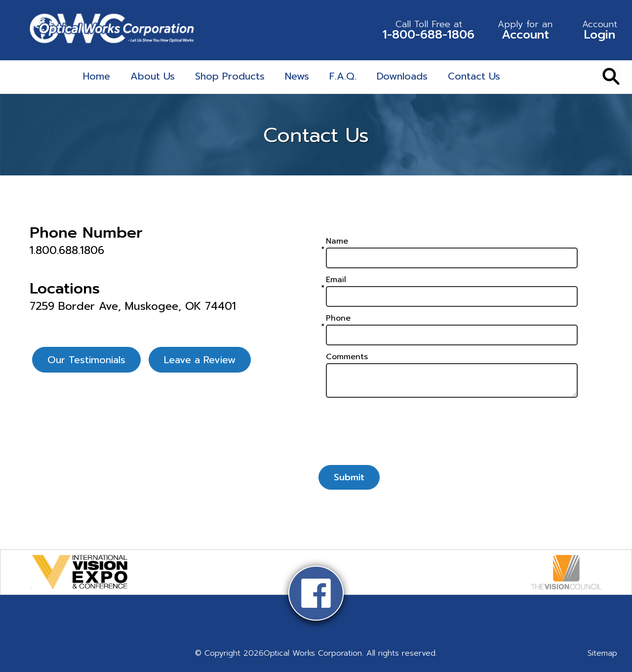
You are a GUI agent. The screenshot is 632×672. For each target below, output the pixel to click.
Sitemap (602, 653)
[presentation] (452, 436)
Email (336, 280)
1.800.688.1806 (67, 251)
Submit (349, 477)
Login (600, 30)
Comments (347, 357)
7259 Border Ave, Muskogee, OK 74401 (133, 306)
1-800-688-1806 (429, 30)
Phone (338, 318)
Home (97, 76)
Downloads (402, 76)
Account (525, 30)
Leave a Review (200, 360)
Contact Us (474, 76)
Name (337, 241)
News (297, 76)
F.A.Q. (343, 76)
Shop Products (230, 76)
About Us (153, 76)
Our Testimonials (86, 360)
